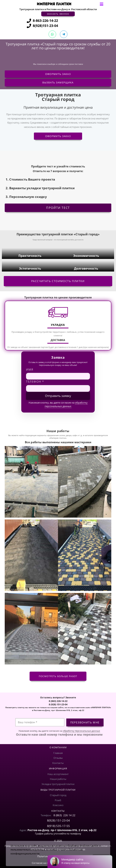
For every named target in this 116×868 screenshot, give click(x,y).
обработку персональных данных (66, 404)
